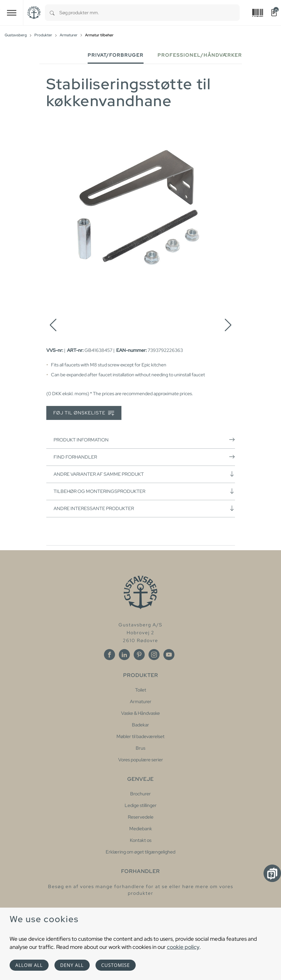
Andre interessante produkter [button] (144, 508)
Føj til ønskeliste (84, 413)
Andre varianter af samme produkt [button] (144, 474)
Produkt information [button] (144, 440)
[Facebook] (109, 655)
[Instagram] (154, 655)
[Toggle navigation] (12, 13)
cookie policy (183, 947)
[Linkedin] (124, 655)
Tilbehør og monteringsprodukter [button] (144, 491)
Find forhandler (144, 457)
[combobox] (150, 13)
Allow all (29, 965)
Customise (116, 965)
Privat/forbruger (116, 55)
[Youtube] (169, 655)
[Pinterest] (139, 655)
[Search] (52, 13)
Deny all (72, 965)
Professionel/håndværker (200, 55)
